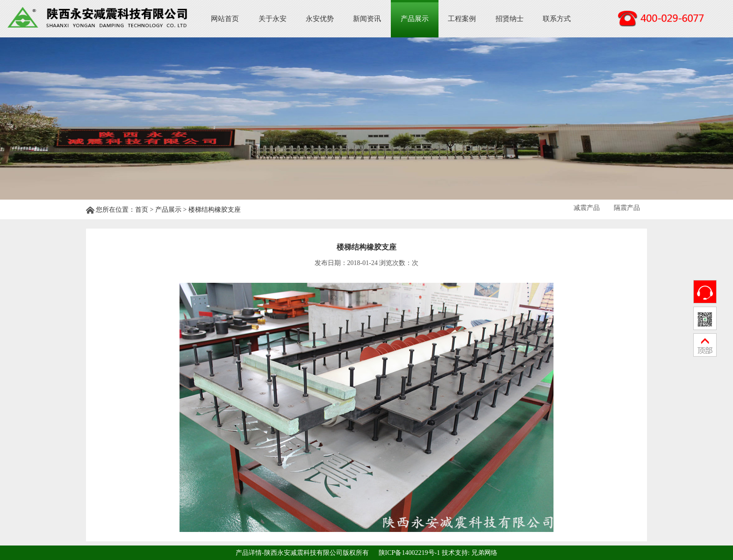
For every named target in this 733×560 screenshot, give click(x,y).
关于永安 (273, 19)
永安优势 (320, 19)
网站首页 (225, 19)
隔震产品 (627, 208)
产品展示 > (172, 210)
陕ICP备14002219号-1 (410, 553)
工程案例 (462, 19)
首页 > (145, 210)
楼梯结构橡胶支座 (215, 210)
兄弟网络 (484, 553)
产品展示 (415, 19)
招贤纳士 (510, 19)
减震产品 (587, 208)
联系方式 (557, 19)
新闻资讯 (367, 19)
